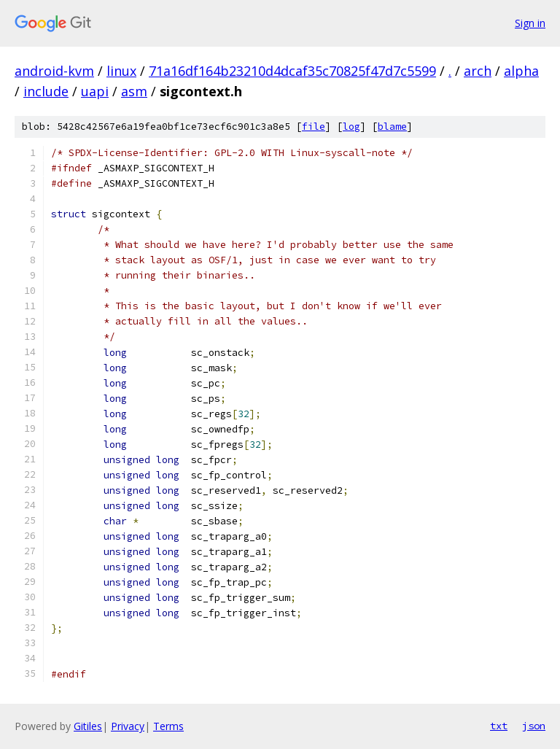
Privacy (128, 726)
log (351, 127)
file (314, 127)
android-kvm (54, 71)
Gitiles (88, 726)
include (46, 91)
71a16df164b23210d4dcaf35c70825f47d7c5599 (292, 71)
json (534, 726)
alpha (521, 71)
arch (478, 71)
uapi (95, 91)
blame (392, 127)
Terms (168, 726)
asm (134, 91)
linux (121, 71)
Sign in (530, 23)
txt (499, 726)
